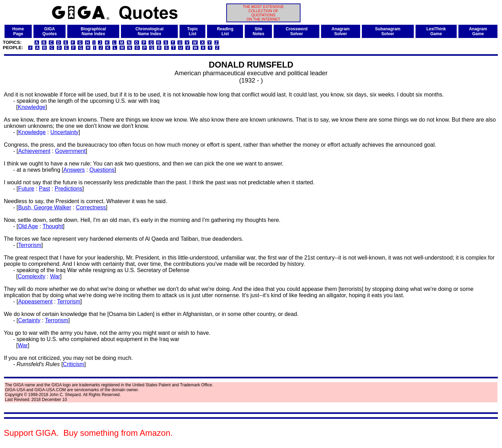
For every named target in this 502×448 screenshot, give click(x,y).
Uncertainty (64, 132)
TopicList (193, 31)
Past (44, 189)
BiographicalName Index (93, 31)
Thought (53, 226)
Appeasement (35, 302)
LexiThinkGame (436, 31)
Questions (102, 170)
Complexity (32, 276)
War (55, 276)
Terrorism (30, 245)
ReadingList (225, 31)
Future (26, 189)
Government (70, 151)
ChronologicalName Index (149, 31)
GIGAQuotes (50, 31)
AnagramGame (478, 31)
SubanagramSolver (388, 31)
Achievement (34, 151)
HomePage (18, 31)
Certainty (29, 320)
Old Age (28, 226)
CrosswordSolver (296, 31)
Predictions (69, 189)
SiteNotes (258, 31)
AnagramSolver (341, 31)
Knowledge (32, 107)
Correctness (91, 207)
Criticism (73, 364)
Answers (74, 170)
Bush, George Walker (45, 207)
